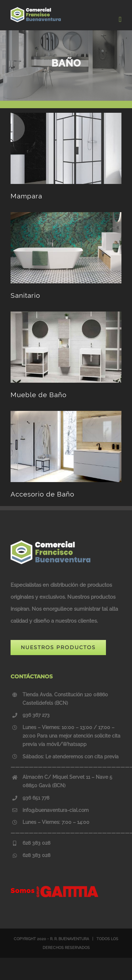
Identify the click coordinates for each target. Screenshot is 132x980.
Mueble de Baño (39, 395)
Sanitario (25, 295)
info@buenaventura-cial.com (56, 810)
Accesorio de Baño (42, 494)
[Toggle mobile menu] (120, 20)
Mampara (26, 196)
